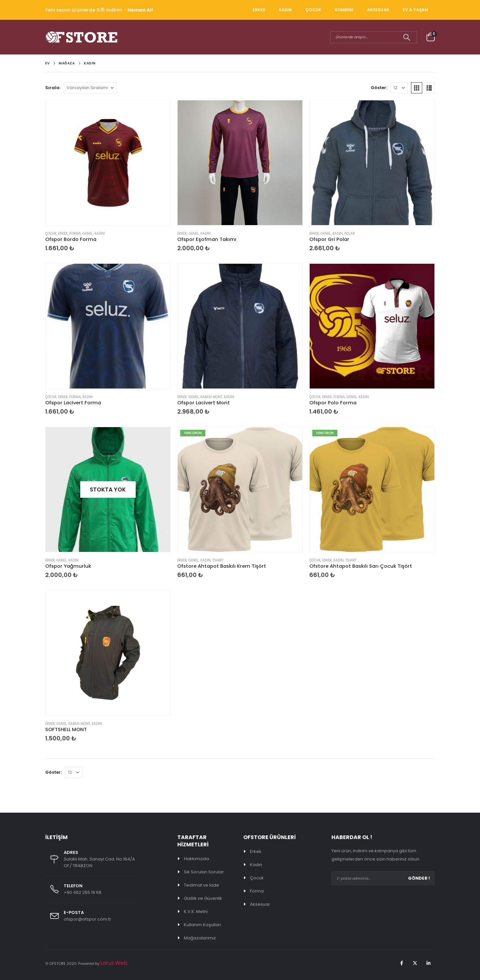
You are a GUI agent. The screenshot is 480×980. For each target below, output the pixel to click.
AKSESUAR (378, 10)
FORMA (75, 234)
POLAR (350, 234)
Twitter (415, 963)
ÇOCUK (313, 10)
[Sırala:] (90, 88)
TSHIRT (218, 560)
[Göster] (399, 88)
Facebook (401, 963)
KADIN (286, 10)
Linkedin (429, 963)
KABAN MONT (211, 397)
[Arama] (407, 37)
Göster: (379, 88)
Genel (88, 234)
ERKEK (259, 10)
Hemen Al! (140, 10)
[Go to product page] (108, 163)
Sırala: (53, 88)
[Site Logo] (82, 37)
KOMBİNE (344, 10)
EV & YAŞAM (415, 10)
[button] (417, 88)
